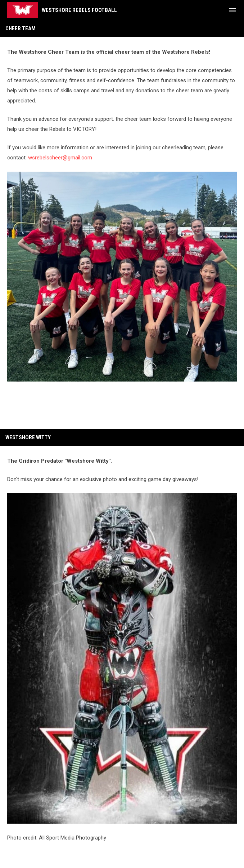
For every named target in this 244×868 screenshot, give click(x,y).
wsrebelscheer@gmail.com (60, 158)
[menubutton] (232, 10)
